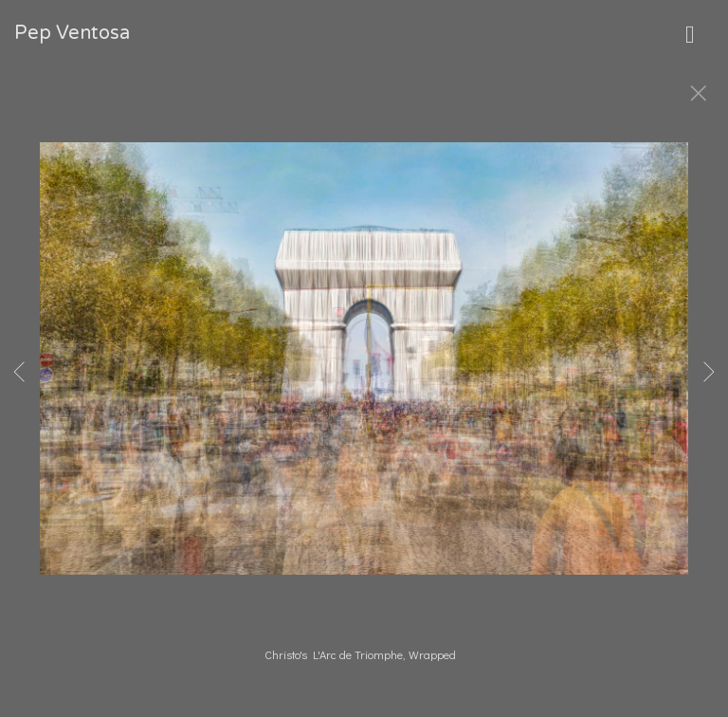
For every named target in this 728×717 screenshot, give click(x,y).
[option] (364, 382)
